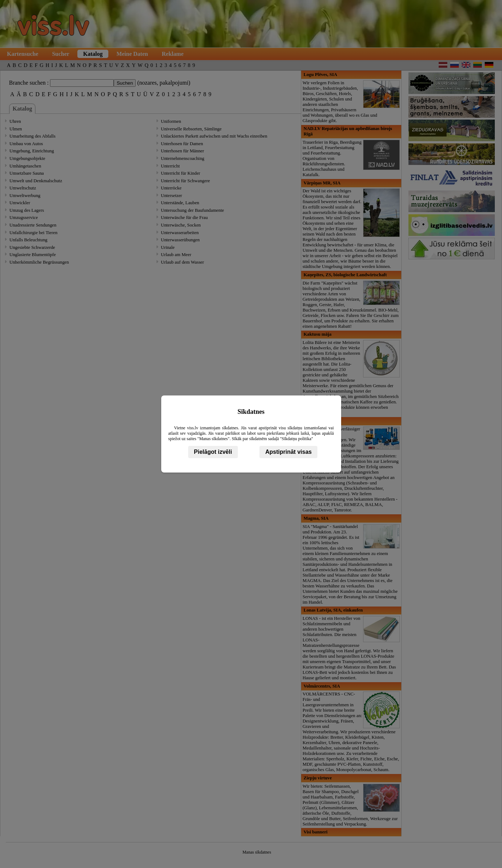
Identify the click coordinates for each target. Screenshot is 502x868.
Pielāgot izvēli (213, 452)
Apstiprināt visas (288, 452)
